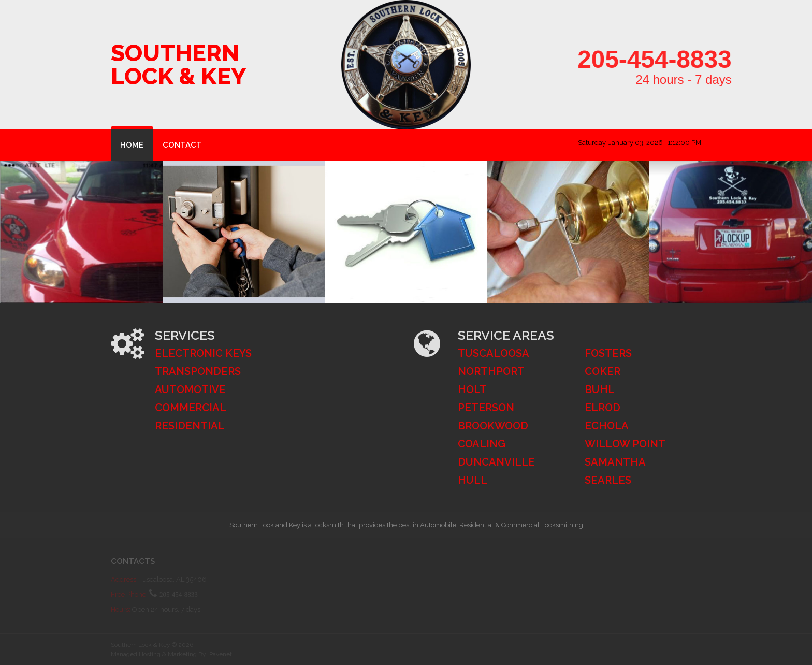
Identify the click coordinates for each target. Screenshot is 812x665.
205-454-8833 (684, 60)
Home (132, 145)
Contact (182, 145)
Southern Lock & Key (179, 65)
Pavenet (221, 654)
